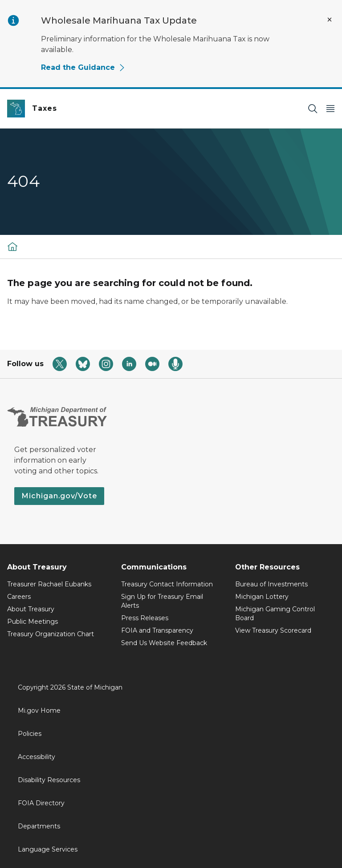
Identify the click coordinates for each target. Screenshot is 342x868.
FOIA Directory (41, 803)
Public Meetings (33, 622)
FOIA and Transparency (157, 630)
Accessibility (37, 757)
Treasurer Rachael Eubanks (49, 584)
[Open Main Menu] (330, 109)
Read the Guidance (83, 67)
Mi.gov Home (39, 711)
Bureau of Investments (271, 584)
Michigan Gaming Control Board (275, 614)
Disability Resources (49, 780)
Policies (30, 734)
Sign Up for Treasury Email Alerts (162, 601)
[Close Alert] (330, 20)
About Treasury (31, 609)
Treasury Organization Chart (51, 634)
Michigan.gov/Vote (59, 496)
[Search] (313, 109)
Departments (39, 826)
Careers (19, 597)
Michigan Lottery (262, 597)
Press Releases (145, 618)
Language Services (48, 849)
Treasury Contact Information (167, 584)
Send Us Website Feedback (164, 643)
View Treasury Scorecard (273, 630)
